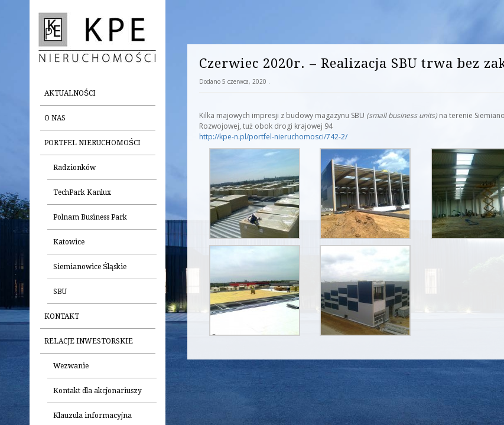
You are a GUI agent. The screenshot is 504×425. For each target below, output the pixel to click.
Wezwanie (71, 366)
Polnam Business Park (90, 217)
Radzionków (74, 168)
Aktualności (70, 93)
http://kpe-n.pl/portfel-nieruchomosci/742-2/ (273, 137)
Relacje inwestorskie (89, 341)
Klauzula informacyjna (92, 416)
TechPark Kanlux (82, 192)
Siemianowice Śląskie (90, 267)
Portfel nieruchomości (92, 143)
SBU (60, 292)
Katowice (69, 242)
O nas (55, 118)
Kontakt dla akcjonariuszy (97, 391)
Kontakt (62, 316)
